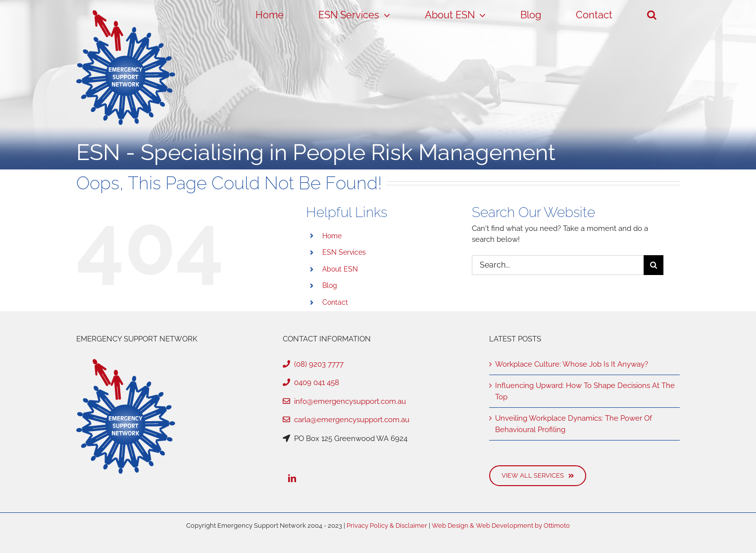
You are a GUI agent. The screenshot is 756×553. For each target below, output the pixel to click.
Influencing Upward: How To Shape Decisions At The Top (585, 391)
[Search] (654, 265)
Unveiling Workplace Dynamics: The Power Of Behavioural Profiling (574, 424)
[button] (652, 15)
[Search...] (558, 265)
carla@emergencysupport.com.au (346, 420)
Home (332, 236)
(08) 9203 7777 (313, 364)
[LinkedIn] (292, 478)
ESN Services (344, 252)
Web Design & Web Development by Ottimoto (501, 525)
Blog (330, 285)
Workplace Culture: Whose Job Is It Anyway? (572, 364)
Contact (335, 302)
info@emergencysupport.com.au (344, 401)
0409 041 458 (311, 383)
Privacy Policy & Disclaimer (387, 525)
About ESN (340, 269)
